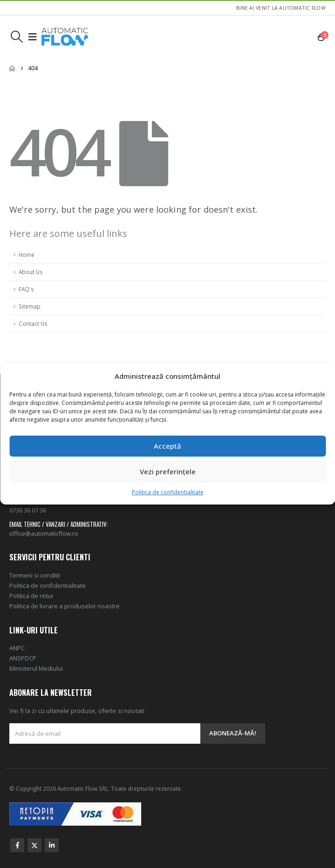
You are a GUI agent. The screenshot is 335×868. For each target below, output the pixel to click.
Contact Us (33, 323)
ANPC (17, 648)
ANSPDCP (23, 658)
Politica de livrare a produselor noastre (65, 606)
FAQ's (26, 289)
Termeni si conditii (35, 575)
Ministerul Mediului (36, 668)
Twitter (34, 845)
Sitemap (30, 306)
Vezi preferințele (168, 471)
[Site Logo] (65, 37)
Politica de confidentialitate (168, 492)
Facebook (17, 845)
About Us (31, 272)
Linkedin (52, 845)
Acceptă (167, 446)
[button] (17, 37)
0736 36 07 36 (28, 510)
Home (27, 255)
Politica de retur (31, 596)
